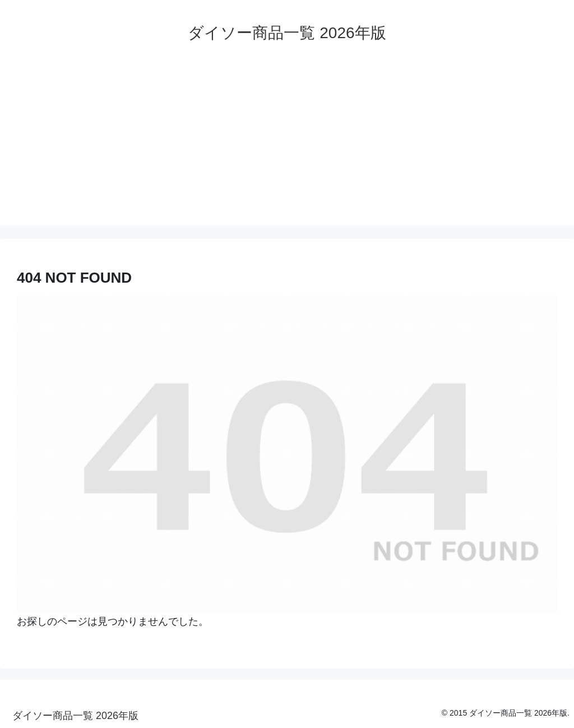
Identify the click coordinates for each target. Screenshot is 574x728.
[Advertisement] (287, 147)
